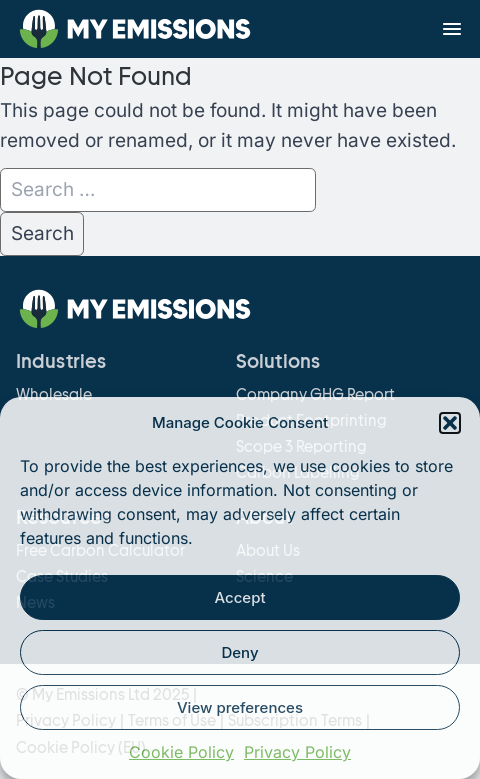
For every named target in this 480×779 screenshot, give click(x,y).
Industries (61, 361)
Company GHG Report (315, 395)
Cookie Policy (181, 752)
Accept (239, 597)
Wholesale (54, 395)
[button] (450, 423)
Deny (239, 652)
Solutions (278, 361)
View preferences (240, 707)
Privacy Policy (297, 752)
